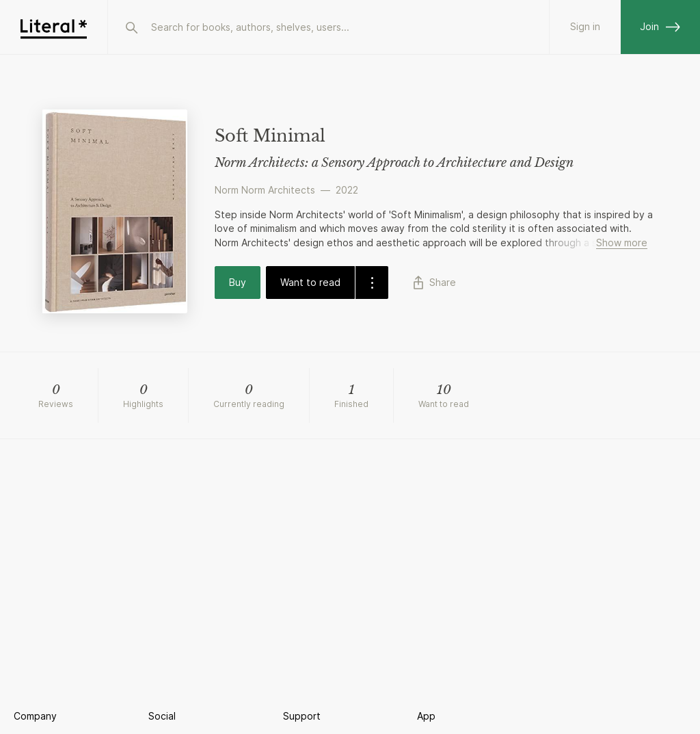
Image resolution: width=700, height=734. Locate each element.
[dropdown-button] (372, 283)
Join (660, 26)
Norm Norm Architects (265, 190)
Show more (622, 243)
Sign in (585, 26)
